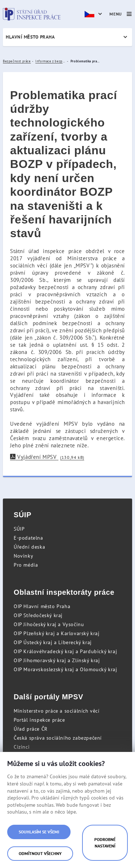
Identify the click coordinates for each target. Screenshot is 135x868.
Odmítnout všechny (40, 853)
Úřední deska (29, 547)
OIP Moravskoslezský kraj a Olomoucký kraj (66, 669)
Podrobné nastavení (105, 843)
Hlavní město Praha (30, 37)
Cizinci (22, 747)
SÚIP (19, 529)
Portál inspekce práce (39, 720)
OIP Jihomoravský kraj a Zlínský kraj (57, 660)
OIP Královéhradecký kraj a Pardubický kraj (65, 651)
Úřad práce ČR (31, 729)
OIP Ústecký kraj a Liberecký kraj (53, 642)
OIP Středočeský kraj (38, 615)
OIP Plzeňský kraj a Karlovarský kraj (57, 633)
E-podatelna (28, 538)
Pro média (26, 565)
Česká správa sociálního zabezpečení (58, 738)
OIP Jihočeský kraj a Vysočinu (49, 624)
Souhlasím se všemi (39, 832)
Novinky (23, 556)
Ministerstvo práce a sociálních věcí (57, 711)
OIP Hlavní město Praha (42, 606)
